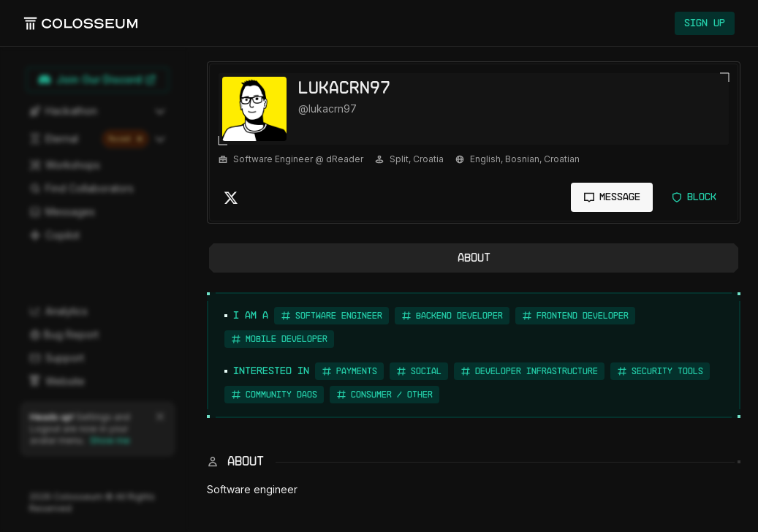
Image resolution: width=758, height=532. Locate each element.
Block (694, 197)
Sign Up (705, 23)
